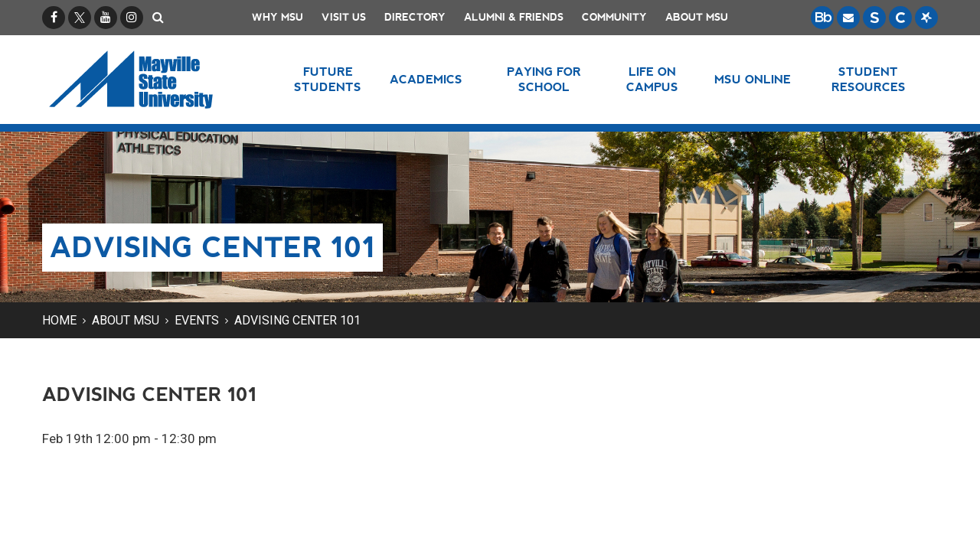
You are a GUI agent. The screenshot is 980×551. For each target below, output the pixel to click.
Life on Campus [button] (652, 79)
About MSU (697, 17)
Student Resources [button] (869, 79)
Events (197, 320)
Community (614, 17)
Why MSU (278, 17)
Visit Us (344, 17)
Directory (415, 17)
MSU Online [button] (753, 79)
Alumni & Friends (514, 17)
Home (59, 320)
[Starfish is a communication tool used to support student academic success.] (926, 18)
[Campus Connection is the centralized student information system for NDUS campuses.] (900, 18)
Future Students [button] (328, 79)
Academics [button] (426, 79)
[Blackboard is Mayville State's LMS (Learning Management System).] (822, 18)
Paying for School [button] (544, 79)
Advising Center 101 (297, 320)
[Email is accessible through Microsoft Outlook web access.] (848, 18)
